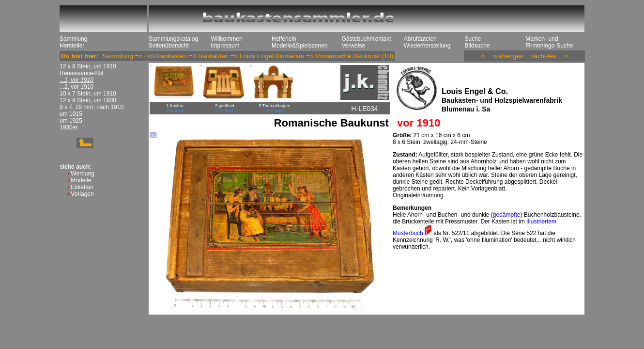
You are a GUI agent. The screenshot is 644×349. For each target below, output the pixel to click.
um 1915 (71, 114)
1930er (69, 127)
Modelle (81, 180)
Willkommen (226, 39)
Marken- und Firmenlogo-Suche (549, 42)
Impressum (225, 46)
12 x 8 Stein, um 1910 (88, 66)
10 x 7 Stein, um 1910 (88, 94)
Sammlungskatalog (173, 39)
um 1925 (71, 121)
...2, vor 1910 (77, 87)
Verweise (353, 46)
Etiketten (82, 187)
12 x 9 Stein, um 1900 (88, 100)
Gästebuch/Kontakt (366, 39)
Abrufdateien (420, 39)
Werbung (82, 174)
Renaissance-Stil (81, 73)
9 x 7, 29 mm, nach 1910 (92, 107)
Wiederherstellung (427, 46)
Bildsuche (477, 46)
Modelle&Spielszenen (299, 46)
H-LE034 (364, 109)
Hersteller (72, 46)
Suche (473, 39)
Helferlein (284, 39)
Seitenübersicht (169, 46)
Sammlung (73, 39)
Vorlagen (82, 194)
